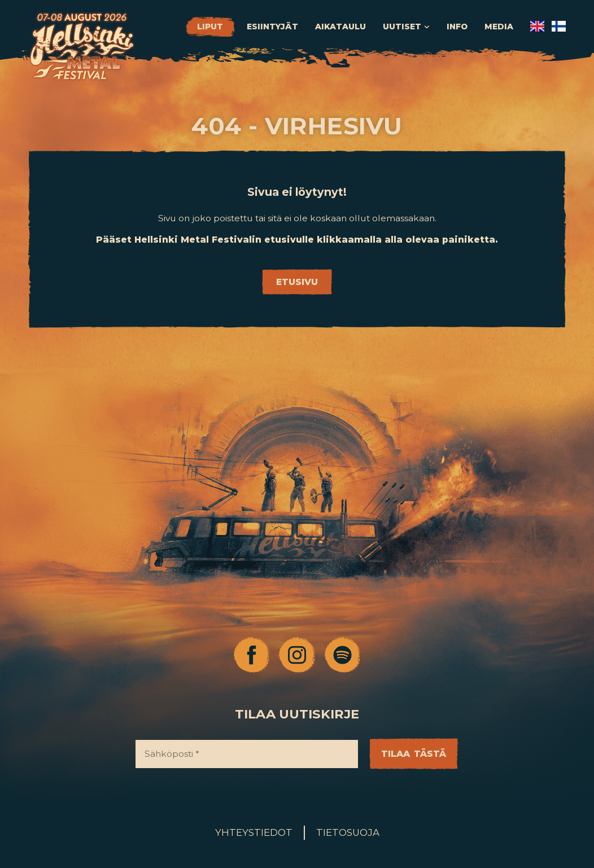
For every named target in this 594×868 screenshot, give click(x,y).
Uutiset (406, 27)
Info (457, 27)
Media (499, 27)
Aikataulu (340, 27)
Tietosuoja (348, 832)
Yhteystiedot (254, 832)
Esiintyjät (272, 27)
